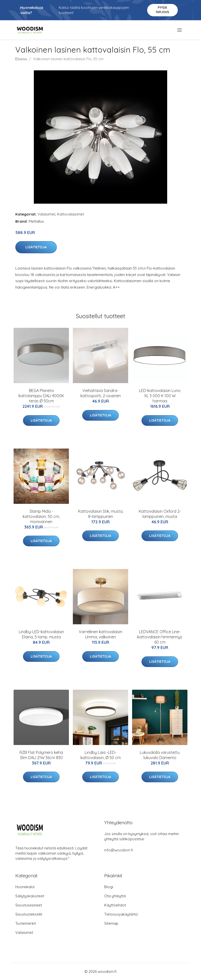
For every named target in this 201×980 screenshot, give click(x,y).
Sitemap (111, 923)
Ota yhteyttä (115, 896)
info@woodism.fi (119, 850)
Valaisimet (46, 214)
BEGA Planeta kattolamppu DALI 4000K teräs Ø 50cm (41, 396)
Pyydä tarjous (162, 10)
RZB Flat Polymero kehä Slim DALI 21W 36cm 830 (41, 755)
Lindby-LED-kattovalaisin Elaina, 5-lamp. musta (41, 634)
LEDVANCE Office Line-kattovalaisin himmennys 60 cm (160, 637)
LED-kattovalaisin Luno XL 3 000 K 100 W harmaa (160, 396)
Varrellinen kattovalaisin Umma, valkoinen (100, 634)
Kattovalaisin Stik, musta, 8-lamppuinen (101, 514)
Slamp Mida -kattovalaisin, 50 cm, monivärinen (41, 516)
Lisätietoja (36, 247)
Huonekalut (25, 887)
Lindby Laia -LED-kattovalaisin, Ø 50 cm (101, 755)
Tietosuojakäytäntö (121, 914)
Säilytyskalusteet (30, 896)
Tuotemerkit (26, 923)
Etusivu (21, 59)
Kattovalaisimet (70, 214)
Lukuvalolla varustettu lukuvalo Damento (160, 755)
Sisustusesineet (29, 905)
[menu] (180, 30)
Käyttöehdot (115, 905)
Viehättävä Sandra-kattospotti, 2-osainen (101, 393)
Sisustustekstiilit (29, 914)
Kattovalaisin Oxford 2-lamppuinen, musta (160, 514)
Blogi (109, 887)
